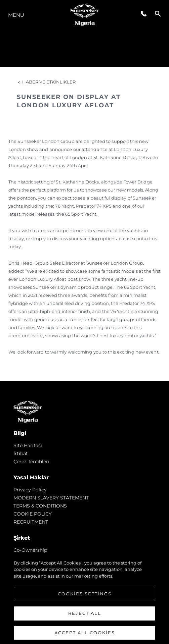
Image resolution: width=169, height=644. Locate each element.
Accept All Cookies (85, 636)
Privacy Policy (30, 490)
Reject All (85, 616)
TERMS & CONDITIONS (40, 506)
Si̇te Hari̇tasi (28, 445)
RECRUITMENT (31, 522)
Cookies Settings (85, 597)
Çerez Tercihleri (31, 462)
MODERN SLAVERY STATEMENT (51, 498)
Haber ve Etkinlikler (46, 82)
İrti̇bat (21, 453)
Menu (16, 15)
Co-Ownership (30, 550)
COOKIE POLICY (33, 514)
